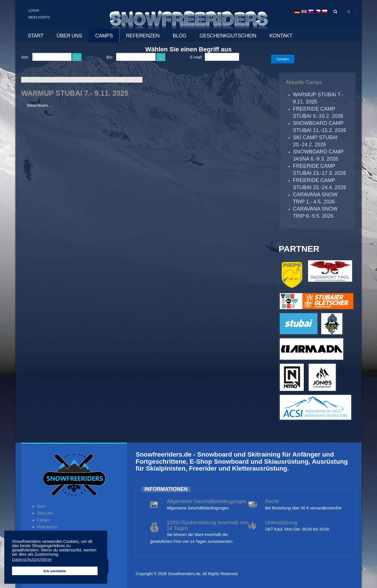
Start (41, 506)
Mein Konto (39, 17)
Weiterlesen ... (40, 105)
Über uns (45, 513)
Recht (272, 501)
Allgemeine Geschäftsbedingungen (207, 501)
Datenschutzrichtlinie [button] (32, 559)
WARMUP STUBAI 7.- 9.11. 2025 (75, 93)
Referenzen (47, 527)
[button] (61, 555)
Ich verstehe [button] (55, 571)
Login (34, 11)
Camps (43, 520)
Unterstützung (281, 523)
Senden (283, 59)
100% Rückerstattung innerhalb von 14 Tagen (208, 525)
